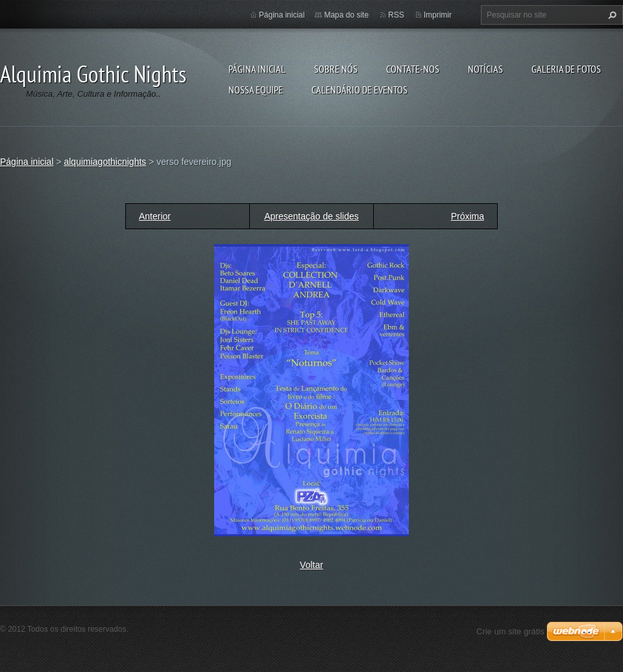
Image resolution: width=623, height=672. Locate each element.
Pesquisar (611, 15)
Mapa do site (346, 15)
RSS (396, 15)
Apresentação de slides (311, 216)
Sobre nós (336, 69)
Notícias (485, 69)
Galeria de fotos (566, 69)
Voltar (311, 565)
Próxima (468, 216)
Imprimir (438, 15)
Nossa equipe (256, 90)
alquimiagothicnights (105, 162)
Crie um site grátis (510, 631)
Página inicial (257, 69)
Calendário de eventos (360, 90)
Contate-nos (413, 69)
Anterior (155, 216)
